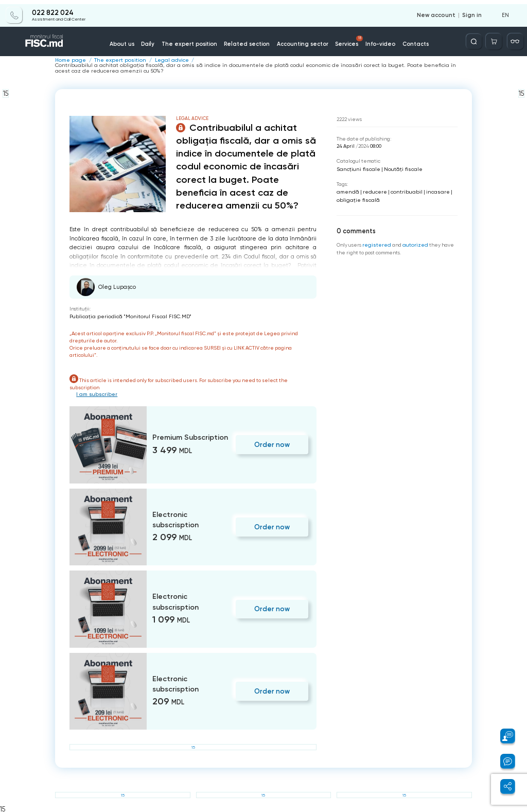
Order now (274, 443)
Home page (69, 60)
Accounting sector (301, 40)
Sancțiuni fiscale (357, 168)
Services (345, 38)
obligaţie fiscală (356, 197)
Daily (158, 40)
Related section (249, 40)
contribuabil (402, 190)
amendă (347, 190)
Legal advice (163, 60)
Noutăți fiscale (399, 168)
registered (376, 242)
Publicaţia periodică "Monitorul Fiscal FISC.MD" (125, 315)
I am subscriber (96, 393)
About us (134, 40)
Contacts (406, 40)
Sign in (473, 11)
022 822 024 (52, 9)
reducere (372, 190)
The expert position (197, 40)
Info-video (374, 40)
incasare (431, 190)
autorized (413, 242)
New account (440, 11)
